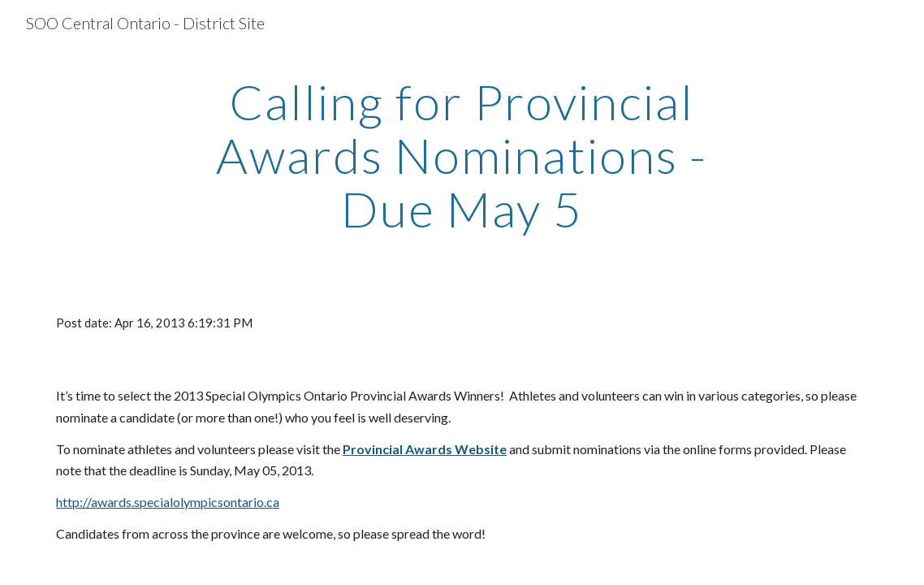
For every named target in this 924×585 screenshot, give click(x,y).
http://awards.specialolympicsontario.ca (168, 502)
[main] (462, 155)
